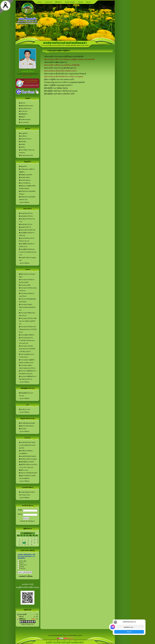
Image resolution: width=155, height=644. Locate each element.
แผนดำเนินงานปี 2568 (26, 213)
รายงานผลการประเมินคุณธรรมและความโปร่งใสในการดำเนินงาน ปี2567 (27, 349)
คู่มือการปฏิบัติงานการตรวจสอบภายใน (59, 79)
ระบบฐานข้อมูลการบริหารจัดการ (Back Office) (27, 493)
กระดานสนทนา (24, 122)
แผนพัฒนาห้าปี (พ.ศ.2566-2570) (27, 220)
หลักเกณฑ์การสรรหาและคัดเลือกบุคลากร (60, 68)
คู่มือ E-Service (24, 470)
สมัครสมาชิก (24, 521)
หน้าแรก (39, 2)
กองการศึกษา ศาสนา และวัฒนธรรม (27, 151)
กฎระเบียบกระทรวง (25, 109)
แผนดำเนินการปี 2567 (26, 224)
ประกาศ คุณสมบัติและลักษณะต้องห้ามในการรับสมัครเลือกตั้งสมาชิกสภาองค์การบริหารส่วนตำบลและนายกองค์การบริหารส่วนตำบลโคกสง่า (80, 45)
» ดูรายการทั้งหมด (24, 202)
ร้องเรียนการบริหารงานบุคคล (28, 459)
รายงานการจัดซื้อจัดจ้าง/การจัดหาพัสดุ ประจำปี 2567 (28, 378)
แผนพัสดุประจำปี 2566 (26, 216)
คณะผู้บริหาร (23, 133)
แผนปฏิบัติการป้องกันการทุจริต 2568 (27, 234)
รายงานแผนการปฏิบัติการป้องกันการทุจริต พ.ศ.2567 (27, 361)
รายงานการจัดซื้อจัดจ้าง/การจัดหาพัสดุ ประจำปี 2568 (28, 372)
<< (18, 533)
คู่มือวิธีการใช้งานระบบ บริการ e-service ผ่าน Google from (28, 466)
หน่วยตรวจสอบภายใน (26, 155)
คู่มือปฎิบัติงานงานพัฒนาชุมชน (56, 88)
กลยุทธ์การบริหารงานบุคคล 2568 (28, 259)
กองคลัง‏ (22, 144)
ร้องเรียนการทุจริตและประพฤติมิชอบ (26, 452)
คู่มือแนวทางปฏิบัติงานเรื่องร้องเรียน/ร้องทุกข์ (27, 187)
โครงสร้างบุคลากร (25, 180)
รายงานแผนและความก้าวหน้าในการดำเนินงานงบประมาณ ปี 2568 (27, 340)
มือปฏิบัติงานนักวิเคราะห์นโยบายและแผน (61, 91)
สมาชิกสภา (23, 136)
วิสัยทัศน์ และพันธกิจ (26, 175)
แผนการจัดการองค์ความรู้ (27, 230)
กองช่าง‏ (22, 147)
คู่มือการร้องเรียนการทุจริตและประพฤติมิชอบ (27, 477)
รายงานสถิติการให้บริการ (27, 335)
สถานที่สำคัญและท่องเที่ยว (27, 423)
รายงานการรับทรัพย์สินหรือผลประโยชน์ (27, 300)
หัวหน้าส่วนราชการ (25, 139)
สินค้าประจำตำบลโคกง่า (27, 426)
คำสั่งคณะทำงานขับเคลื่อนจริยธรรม (27, 193)
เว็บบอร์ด (80, 2)
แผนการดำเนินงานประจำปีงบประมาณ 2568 (27, 240)
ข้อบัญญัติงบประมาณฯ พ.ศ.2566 (26, 394)
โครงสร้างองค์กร (24, 177)
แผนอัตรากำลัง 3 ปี (25, 227)
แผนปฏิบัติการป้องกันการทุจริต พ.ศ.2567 (27, 245)
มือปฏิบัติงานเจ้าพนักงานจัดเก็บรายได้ (60, 94)
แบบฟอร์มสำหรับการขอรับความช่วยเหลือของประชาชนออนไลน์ (27, 445)
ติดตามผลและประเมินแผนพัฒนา (27, 275)
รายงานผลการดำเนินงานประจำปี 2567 (27, 295)
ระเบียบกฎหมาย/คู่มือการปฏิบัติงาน (27, 171)
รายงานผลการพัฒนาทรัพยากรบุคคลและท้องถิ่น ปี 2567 (27, 307)
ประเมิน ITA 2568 (25, 409)
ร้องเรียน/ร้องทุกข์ (25, 120)
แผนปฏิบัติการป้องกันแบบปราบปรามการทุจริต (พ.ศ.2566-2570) (28, 252)
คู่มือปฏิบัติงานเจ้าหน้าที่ (26, 462)
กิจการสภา (23, 429)
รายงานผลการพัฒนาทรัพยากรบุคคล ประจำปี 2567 (27, 367)
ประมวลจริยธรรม (25, 183)
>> (37, 533)
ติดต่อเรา (88, 2)
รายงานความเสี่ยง (25, 285)
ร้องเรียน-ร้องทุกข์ (70, 2)
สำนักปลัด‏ (23, 142)
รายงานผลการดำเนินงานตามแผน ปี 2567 (28, 289)
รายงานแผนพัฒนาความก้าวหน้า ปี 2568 (27, 356)
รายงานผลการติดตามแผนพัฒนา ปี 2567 (27, 314)
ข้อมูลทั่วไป (23, 166)
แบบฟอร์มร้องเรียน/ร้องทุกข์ (28, 456)
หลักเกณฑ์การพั (51, 62)
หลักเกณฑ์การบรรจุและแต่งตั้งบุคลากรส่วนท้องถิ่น (64, 57)
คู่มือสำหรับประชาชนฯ (26, 106)
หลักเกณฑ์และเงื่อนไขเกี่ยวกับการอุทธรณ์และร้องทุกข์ (65, 74)
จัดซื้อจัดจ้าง (58, 2)
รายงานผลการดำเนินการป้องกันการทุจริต (27, 281)
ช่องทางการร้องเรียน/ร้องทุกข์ (28, 473)
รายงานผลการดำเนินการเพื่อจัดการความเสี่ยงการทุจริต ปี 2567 (28, 321)
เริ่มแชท (129, 632)
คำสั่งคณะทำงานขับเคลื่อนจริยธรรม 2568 (27, 198)
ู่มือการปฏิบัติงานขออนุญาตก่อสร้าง (59, 85)
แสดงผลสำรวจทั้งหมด (26, 576)
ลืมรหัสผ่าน (32, 521)
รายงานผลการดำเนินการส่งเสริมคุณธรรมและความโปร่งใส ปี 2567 (28, 329)
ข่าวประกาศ (48, 2)
